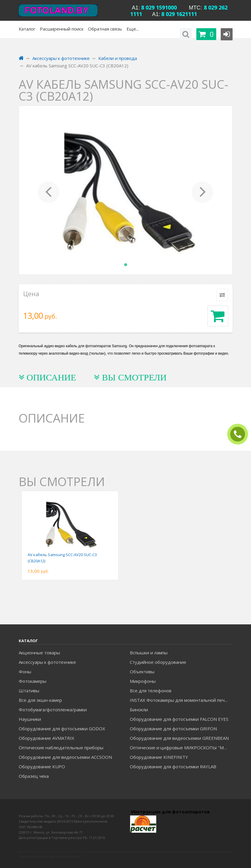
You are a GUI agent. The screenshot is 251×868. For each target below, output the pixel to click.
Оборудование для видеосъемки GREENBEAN (179, 738)
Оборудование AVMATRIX (46, 738)
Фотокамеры (33, 681)
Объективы (142, 672)
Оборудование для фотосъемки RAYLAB (173, 767)
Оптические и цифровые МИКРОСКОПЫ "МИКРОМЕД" (181, 748)
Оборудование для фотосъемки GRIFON (173, 729)
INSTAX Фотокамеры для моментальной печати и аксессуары (181, 700)
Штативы (29, 691)
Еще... (133, 29)
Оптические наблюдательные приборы (61, 748)
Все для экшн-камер (40, 700)
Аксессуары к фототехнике (47, 662)
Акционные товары (39, 653)
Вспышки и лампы (149, 653)
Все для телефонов (151, 691)
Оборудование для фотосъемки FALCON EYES (179, 719)
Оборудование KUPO (42, 767)
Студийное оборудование (158, 662)
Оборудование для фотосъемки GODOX (62, 729)
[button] (49, 190)
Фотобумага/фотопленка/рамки (53, 710)
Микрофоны (143, 681)
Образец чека (34, 776)
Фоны (25, 672)
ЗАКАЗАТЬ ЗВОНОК (240, 434)
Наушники (30, 719)
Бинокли (139, 710)
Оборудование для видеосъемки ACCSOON (65, 757)
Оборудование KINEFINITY (159, 757)
